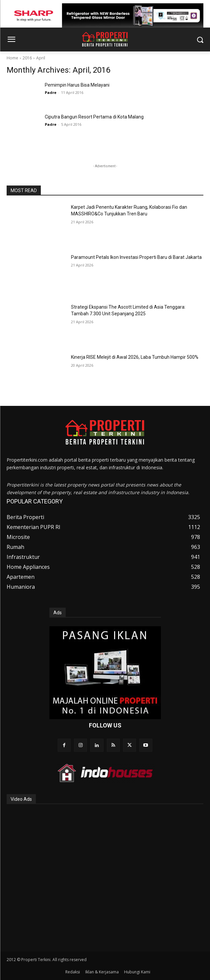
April (41, 58)
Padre (51, 92)
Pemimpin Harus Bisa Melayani (77, 85)
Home (12, 58)
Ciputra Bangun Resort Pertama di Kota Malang (94, 117)
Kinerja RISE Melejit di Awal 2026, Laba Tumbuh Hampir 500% (135, 357)
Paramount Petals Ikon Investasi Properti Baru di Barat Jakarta (136, 257)
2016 (27, 58)
